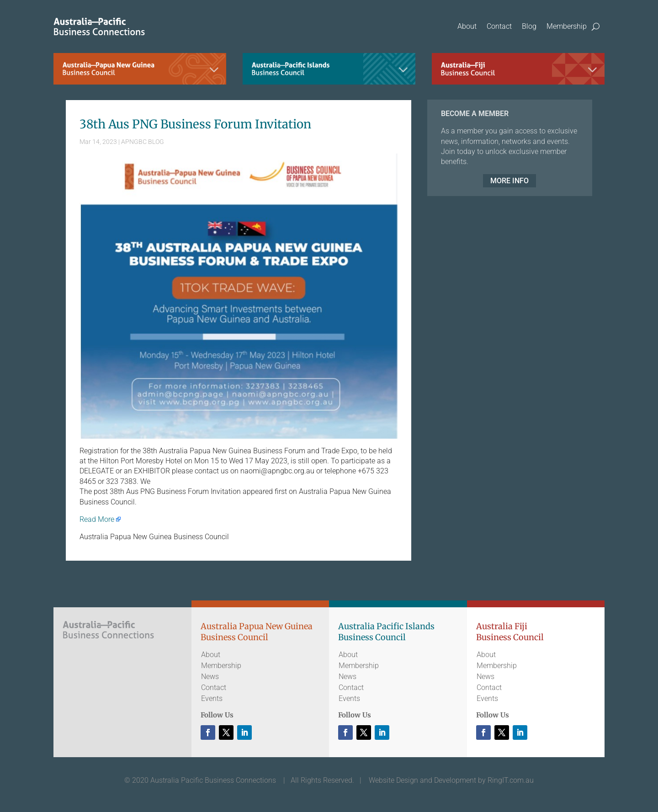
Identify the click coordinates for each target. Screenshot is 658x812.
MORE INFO (509, 181)
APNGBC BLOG (143, 142)
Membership (567, 26)
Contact (499, 26)
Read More (97, 519)
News (210, 677)
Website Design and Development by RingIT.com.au (451, 780)
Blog (529, 26)
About (467, 26)
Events (212, 698)
